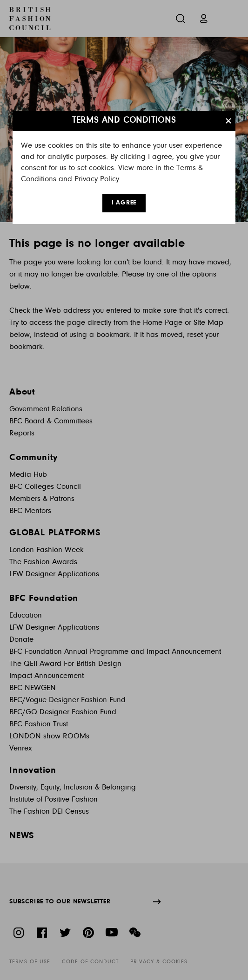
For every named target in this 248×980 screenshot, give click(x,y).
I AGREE (124, 203)
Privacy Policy (97, 179)
